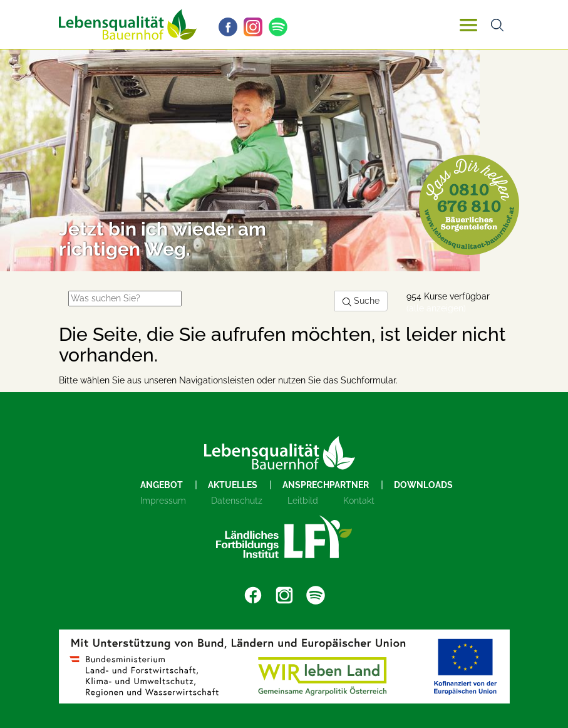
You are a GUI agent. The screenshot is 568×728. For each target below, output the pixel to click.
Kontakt (359, 501)
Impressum (163, 501)
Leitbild (303, 501)
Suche (361, 301)
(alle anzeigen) (436, 308)
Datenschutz (237, 501)
